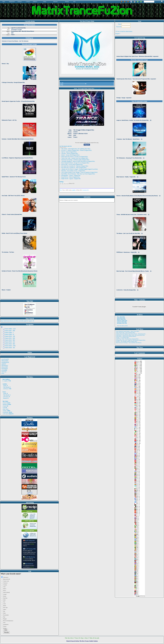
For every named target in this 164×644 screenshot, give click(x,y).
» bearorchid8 (4, 367)
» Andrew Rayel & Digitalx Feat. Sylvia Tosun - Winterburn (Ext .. (131, 334)
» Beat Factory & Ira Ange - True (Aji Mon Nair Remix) (128, 343)
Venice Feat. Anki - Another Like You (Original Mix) (75, 158)
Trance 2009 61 (9, 334)
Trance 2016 (97, 89)
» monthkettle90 (5, 362)
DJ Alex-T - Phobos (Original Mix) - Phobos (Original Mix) (77, 150)
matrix (6, 381)
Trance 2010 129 (10, 336)
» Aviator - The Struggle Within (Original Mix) (126, 341)
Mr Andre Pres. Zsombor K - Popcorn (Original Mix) (75, 166)
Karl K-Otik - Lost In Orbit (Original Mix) (72, 164)
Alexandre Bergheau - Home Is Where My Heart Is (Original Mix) (78, 161)
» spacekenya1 (4, 365)
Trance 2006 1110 (10, 329)
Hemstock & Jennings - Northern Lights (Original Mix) (75, 160)
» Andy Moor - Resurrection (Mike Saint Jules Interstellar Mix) (130, 335)
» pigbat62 (3, 364)
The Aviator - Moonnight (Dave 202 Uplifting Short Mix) (76, 149)
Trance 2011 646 (10, 338)
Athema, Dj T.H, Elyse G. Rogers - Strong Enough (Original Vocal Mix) (80, 169)
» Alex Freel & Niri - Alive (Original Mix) (125, 333)
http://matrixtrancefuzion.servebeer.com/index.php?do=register (17, 321)
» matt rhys (4, 372)
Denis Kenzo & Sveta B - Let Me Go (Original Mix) (75, 157)
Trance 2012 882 (10, 340)
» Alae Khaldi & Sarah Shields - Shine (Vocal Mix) (127, 331)
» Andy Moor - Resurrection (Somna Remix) (126, 336)
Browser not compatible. (29, 160)
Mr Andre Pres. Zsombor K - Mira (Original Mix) (74, 168)
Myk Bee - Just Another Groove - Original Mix (73, 171)
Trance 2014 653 (10, 344)
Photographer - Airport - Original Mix (71, 175)
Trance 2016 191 (10, 348)
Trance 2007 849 (10, 331)
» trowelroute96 (5, 359)
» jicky (2, 373)
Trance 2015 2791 (10, 346)
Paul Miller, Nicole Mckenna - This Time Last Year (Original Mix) (78, 174)
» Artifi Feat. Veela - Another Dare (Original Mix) (127, 339)
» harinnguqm (4, 369)
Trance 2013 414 (10, 342)
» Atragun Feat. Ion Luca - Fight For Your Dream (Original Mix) (130, 340)
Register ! (118, 34)
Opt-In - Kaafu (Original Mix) (69, 152)
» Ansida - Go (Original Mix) (122, 338)
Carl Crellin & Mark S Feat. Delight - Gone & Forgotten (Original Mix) (79, 172)
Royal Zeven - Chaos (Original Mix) (71, 177)
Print (61, 190)
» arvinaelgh (4, 370)
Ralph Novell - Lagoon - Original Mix (71, 179)
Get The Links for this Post (66, 146)
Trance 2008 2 (9, 333)
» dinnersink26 (4, 361)
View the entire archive (122, 326)
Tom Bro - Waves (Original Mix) (70, 153)
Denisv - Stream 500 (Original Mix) (70, 155)
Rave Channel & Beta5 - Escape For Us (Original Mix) (75, 163)
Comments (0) (85, 190)
